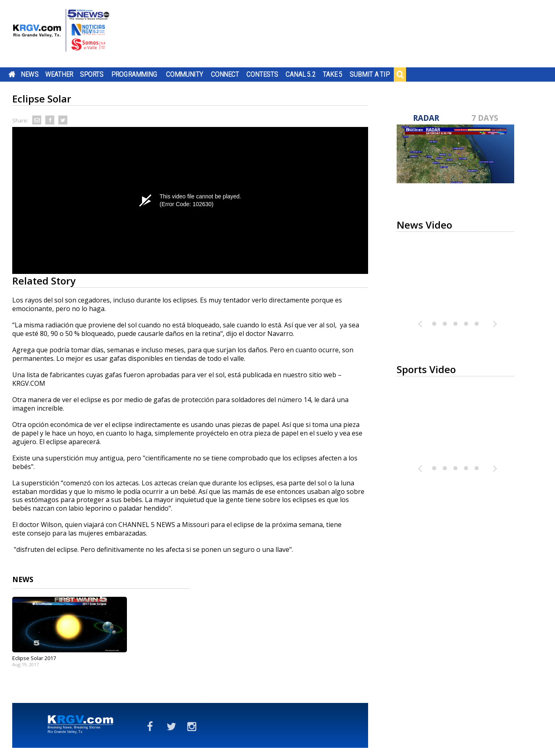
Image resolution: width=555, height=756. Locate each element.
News (30, 74)
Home (12, 74)
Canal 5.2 (301, 74)
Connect (225, 74)
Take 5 (333, 74)
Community (185, 74)
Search (400, 74)
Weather (59, 74)
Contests (262, 74)
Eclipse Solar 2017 (34, 658)
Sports (92, 74)
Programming (134, 74)
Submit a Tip (370, 74)
